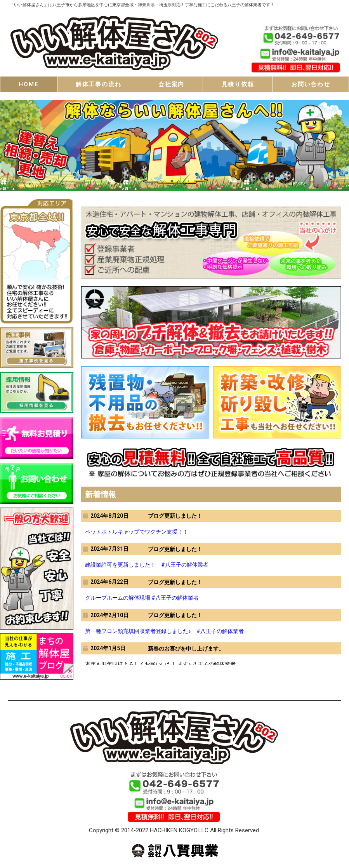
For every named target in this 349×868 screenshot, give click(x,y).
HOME (29, 84)
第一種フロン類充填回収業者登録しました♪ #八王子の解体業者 (164, 631)
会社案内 (171, 84)
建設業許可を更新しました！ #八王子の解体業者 (147, 565)
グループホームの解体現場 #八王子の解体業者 (142, 598)
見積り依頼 (238, 84)
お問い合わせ (311, 84)
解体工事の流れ (99, 84)
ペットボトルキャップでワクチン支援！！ (137, 532)
